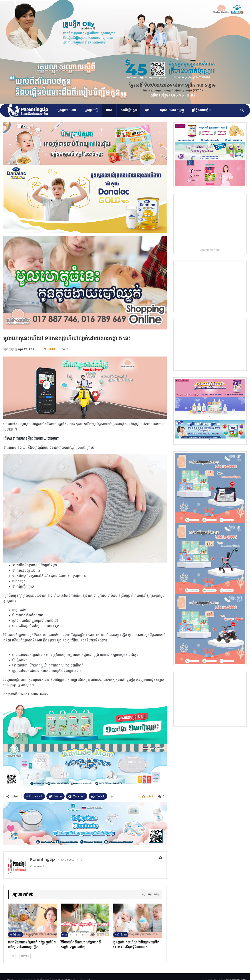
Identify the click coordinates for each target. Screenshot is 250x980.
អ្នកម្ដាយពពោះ (67, 110)
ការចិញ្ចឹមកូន (129, 110)
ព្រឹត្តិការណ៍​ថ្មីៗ (201, 110)
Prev (13, 956)
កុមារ (148, 110)
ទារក (109, 110)
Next (25, 956)
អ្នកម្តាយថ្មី (91, 110)
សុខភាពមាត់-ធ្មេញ (172, 110)
